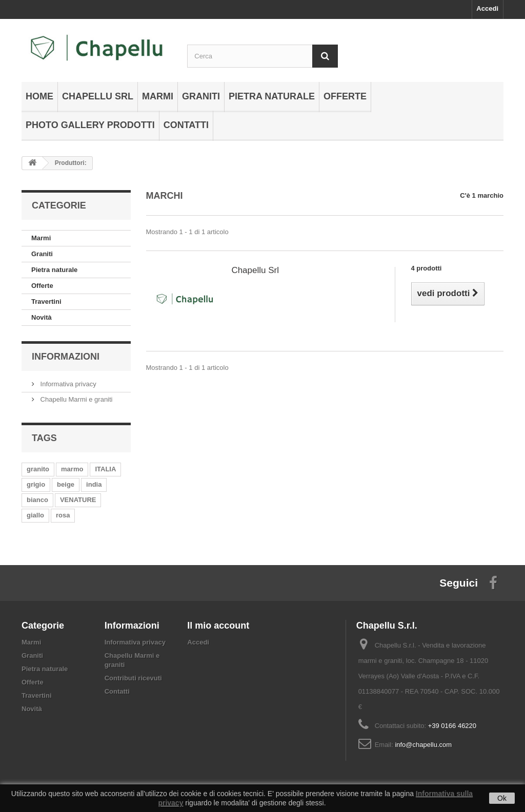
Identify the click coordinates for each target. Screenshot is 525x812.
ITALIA (105, 469)
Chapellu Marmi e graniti (76, 399)
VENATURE (78, 500)
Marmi (158, 96)
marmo (72, 469)
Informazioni (66, 357)
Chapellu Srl (98, 96)
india (94, 484)
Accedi (487, 8)
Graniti (201, 96)
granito (38, 469)
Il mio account (218, 626)
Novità (42, 317)
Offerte (345, 96)
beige (66, 484)
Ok (502, 798)
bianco (37, 500)
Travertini (46, 301)
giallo (35, 515)
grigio (36, 484)
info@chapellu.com (423, 745)
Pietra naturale (272, 96)
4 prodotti (427, 268)
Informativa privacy (67, 384)
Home (39, 96)
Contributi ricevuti (133, 678)
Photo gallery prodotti (90, 125)
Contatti (186, 125)
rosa (63, 515)
